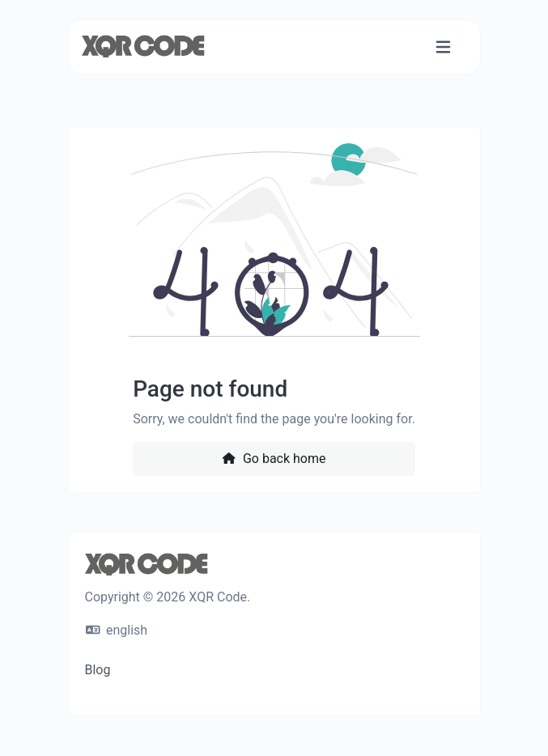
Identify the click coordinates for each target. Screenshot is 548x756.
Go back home (274, 459)
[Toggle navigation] (443, 47)
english (117, 630)
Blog (98, 670)
